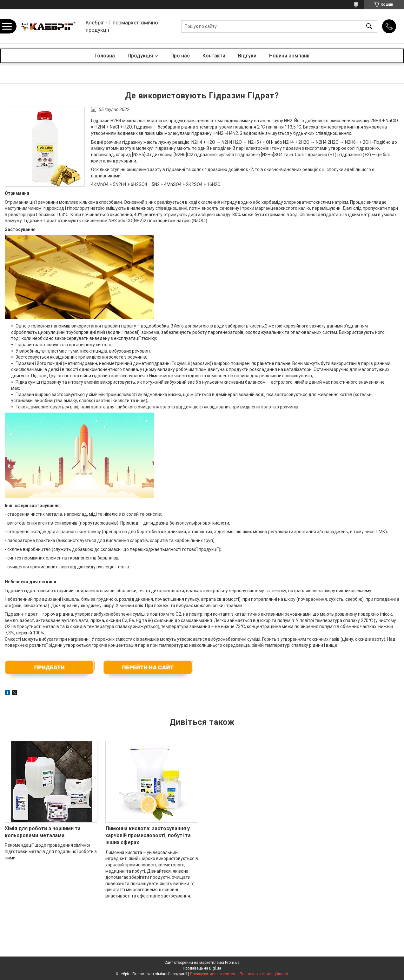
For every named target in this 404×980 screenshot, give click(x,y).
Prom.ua (232, 963)
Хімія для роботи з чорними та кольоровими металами (43, 832)
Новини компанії (289, 56)
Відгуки (247, 56)
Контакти (214, 56)
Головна (105, 56)
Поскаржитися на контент (213, 974)
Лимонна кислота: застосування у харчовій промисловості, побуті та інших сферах (148, 836)
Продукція (140, 56)
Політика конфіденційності (264, 974)
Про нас (180, 56)
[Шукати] (369, 26)
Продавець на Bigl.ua (202, 968)
